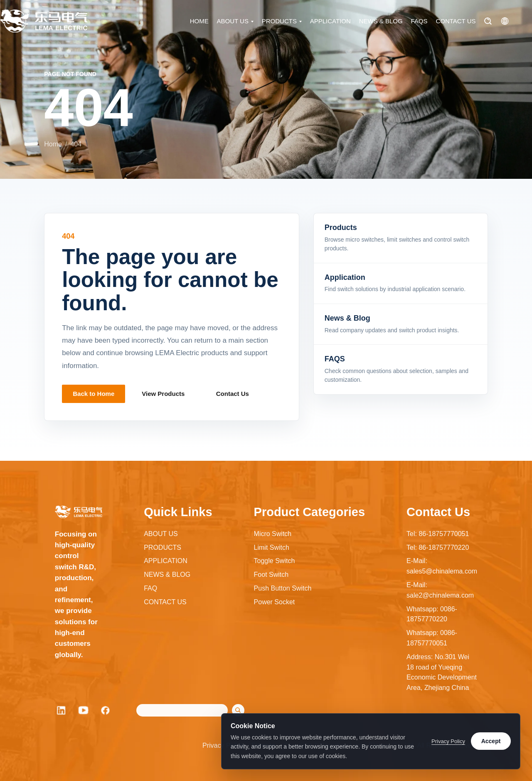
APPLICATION (330, 21)
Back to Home (94, 394)
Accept (491, 741)
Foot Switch (271, 575)
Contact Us (233, 394)
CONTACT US (456, 21)
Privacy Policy (448, 741)
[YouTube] (84, 710)
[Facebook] (106, 710)
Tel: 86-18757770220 (438, 547)
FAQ (150, 588)
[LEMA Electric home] (44, 21)
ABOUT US (233, 21)
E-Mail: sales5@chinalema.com (442, 566)
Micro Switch (273, 534)
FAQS (419, 21)
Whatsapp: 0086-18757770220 (432, 614)
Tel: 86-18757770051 (438, 534)
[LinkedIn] (61, 710)
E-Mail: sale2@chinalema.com (440, 590)
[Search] (488, 21)
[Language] (505, 21)
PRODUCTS (279, 21)
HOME (199, 21)
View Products (163, 394)
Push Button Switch (283, 588)
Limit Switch (272, 547)
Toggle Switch (275, 561)
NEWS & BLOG (381, 21)
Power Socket (275, 602)
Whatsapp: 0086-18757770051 (432, 638)
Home (53, 144)
